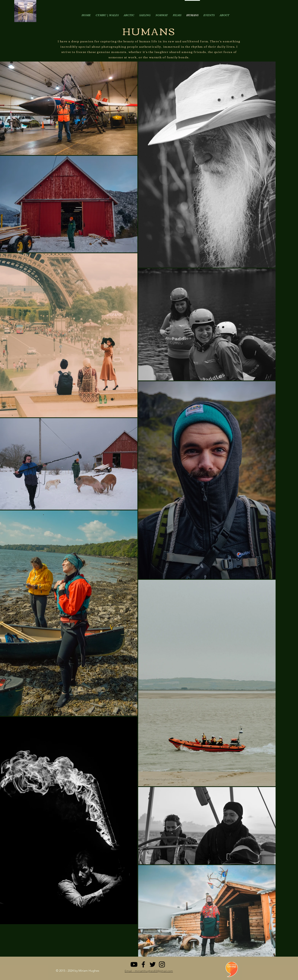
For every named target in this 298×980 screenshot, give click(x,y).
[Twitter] (153, 964)
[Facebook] (143, 964)
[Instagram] (162, 964)
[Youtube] (134, 964)
